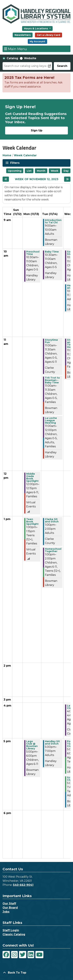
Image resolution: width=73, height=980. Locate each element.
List (29, 171)
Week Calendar (25, 155)
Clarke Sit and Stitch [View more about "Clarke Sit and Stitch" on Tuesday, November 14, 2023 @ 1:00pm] (52, 520)
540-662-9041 (23, 885)
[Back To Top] (36, 973)
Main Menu (16, 49)
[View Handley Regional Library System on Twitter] (23, 955)
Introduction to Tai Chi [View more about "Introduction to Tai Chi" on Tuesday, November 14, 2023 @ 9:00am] (53, 221)
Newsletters (23, 35)
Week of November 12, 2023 (37, 179)
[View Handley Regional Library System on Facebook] (6, 955)
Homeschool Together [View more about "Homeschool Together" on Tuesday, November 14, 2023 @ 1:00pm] (53, 550)
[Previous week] (6, 179)
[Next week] (67, 179)
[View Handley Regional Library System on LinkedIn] (31, 955)
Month (41, 171)
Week (54, 171)
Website (30, 58)
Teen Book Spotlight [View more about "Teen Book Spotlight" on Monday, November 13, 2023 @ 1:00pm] (32, 522)
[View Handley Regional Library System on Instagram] (14, 955)
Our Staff (9, 903)
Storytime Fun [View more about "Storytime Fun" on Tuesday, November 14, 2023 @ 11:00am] (51, 341)
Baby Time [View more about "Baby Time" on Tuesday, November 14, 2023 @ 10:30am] (52, 252)
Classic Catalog (14, 934)
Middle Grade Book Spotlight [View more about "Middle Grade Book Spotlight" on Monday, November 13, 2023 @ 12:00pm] (32, 477)
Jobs (6, 912)
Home (7, 155)
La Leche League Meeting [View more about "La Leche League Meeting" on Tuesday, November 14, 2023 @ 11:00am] (51, 420)
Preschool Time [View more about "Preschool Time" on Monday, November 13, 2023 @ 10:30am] (33, 253)
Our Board (10, 908)
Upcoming (15, 171)
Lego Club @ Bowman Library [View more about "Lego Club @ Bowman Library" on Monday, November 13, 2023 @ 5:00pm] (32, 745)
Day (66, 171)
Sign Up (37, 130)
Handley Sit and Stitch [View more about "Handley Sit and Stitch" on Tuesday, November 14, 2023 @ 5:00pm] (52, 743)
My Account (37, 41)
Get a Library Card (48, 35)
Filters (15, 163)
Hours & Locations (36, 28)
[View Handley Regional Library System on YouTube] (39, 955)
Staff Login (11, 930)
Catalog (12, 58)
